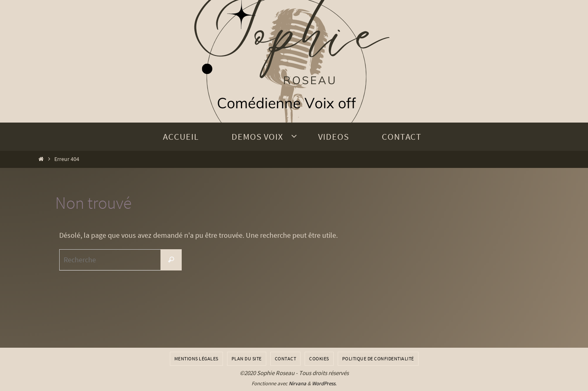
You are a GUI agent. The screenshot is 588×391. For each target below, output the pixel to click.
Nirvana (297, 383)
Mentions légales (196, 359)
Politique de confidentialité (378, 359)
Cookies (319, 359)
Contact (286, 359)
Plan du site (247, 359)
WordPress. (324, 383)
